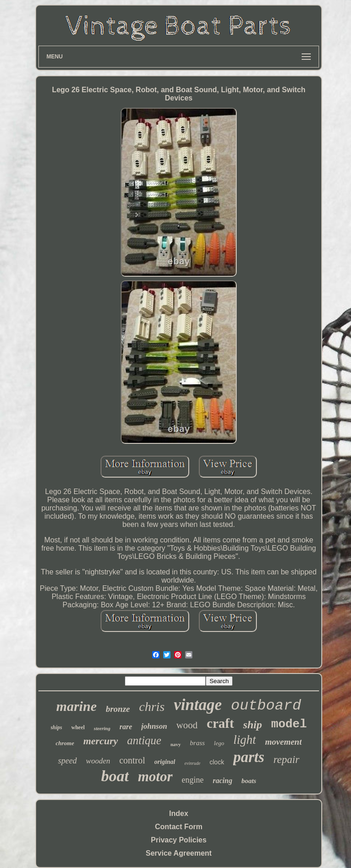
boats (249, 781)
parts (249, 757)
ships (56, 727)
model (289, 724)
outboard (266, 706)
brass (198, 743)
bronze (118, 709)
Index (179, 813)
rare (126, 727)
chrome (65, 743)
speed (67, 761)
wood (187, 725)
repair (286, 760)
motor (155, 776)
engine (193, 780)
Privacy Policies (179, 840)
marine (76, 706)
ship (253, 725)
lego (219, 743)
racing (223, 781)
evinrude (193, 763)
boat (115, 776)
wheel (78, 727)
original (165, 762)
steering (102, 728)
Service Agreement (179, 853)
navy (176, 744)
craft (220, 723)
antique (144, 740)
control (132, 760)
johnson (154, 726)
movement (283, 742)
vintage (198, 705)
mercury (101, 741)
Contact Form (179, 827)
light (245, 740)
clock (217, 762)
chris (152, 707)
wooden (98, 761)
